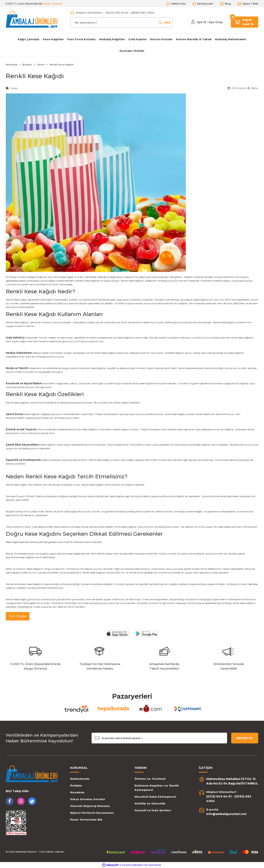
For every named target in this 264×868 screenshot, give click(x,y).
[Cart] (238, 22)
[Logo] (32, 19)
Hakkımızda (80, 779)
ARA (164, 22)
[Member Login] (193, 22)
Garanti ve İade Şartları (153, 810)
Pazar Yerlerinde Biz (86, 820)
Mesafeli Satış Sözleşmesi (155, 797)
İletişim (76, 785)
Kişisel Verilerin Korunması (92, 813)
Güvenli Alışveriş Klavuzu (90, 806)
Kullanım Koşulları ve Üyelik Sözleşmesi (157, 788)
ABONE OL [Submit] (245, 738)
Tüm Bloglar (18, 616)
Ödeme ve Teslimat (150, 779)
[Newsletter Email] (159, 738)
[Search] (121, 22)
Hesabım (77, 792)
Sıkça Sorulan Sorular (88, 799)
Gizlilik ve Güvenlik (150, 803)
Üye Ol (202, 22)
